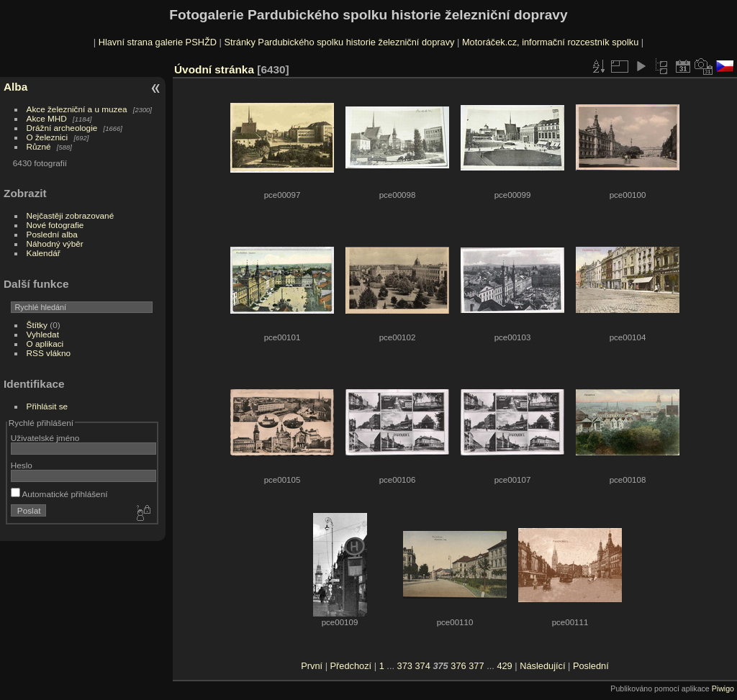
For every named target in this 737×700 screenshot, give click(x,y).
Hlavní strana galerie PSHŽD (158, 42)
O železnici (48, 137)
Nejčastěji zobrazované (71, 215)
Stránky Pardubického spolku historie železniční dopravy (339, 42)
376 (458, 666)
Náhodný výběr (55, 244)
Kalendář (44, 253)
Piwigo (723, 688)
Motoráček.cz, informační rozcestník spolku (550, 42)
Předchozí (351, 666)
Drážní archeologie (62, 128)
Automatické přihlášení (59, 494)
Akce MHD (47, 118)
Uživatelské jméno (45, 438)
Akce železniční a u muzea (77, 109)
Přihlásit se (48, 406)
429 (504, 666)
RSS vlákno (49, 353)
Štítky (37, 325)
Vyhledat (43, 334)
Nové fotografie (55, 225)
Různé (39, 146)
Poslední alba (52, 234)
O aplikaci (45, 344)
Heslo (22, 465)
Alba (15, 87)
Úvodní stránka (214, 69)
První (312, 666)
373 (405, 666)
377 (476, 666)
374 (422, 666)
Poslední (591, 666)
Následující (542, 666)
